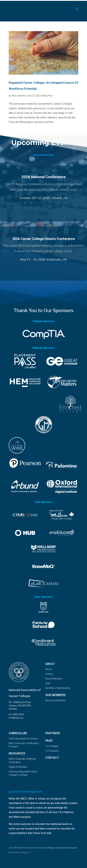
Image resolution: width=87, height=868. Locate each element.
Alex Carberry (19, 96)
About (50, 664)
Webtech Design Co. (21, 852)
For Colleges (52, 746)
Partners (53, 733)
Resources (17, 753)
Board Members (54, 679)
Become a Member (55, 700)
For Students (52, 751)
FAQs (49, 741)
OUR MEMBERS (55, 695)
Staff (48, 683)
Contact (52, 758)
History (49, 674)
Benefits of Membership (58, 688)
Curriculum (18, 733)
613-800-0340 (16, 714)
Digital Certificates (18, 767)
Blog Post (48, 96)
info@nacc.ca (16, 718)
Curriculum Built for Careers (23, 739)
